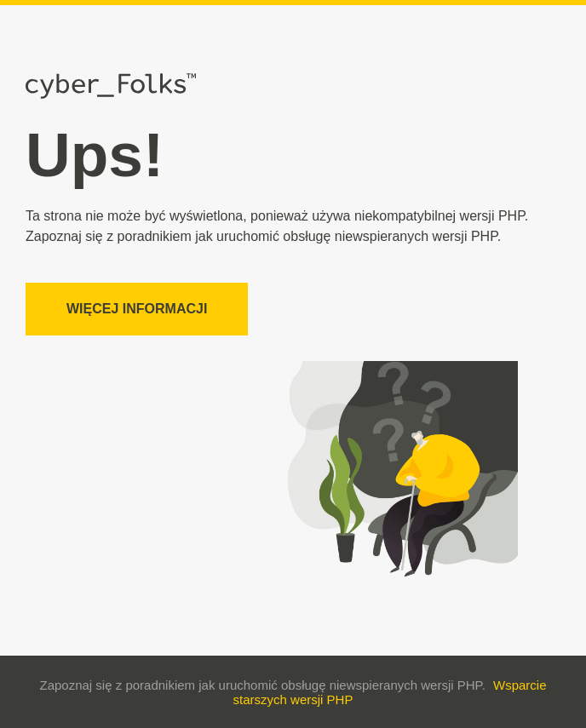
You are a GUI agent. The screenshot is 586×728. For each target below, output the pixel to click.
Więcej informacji (137, 309)
